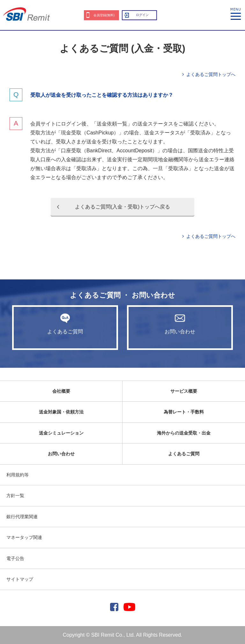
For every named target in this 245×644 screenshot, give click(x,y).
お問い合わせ (180, 324)
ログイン (142, 15)
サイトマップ (20, 579)
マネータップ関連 (24, 537)
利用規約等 (18, 475)
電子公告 (15, 558)
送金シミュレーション (61, 433)
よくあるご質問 (65, 324)
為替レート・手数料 (184, 412)
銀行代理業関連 (22, 517)
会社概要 (61, 391)
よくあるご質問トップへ (211, 74)
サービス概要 (184, 391)
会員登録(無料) (104, 15)
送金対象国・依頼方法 (61, 412)
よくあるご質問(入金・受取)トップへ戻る (123, 207)
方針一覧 (15, 496)
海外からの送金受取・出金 (184, 433)
